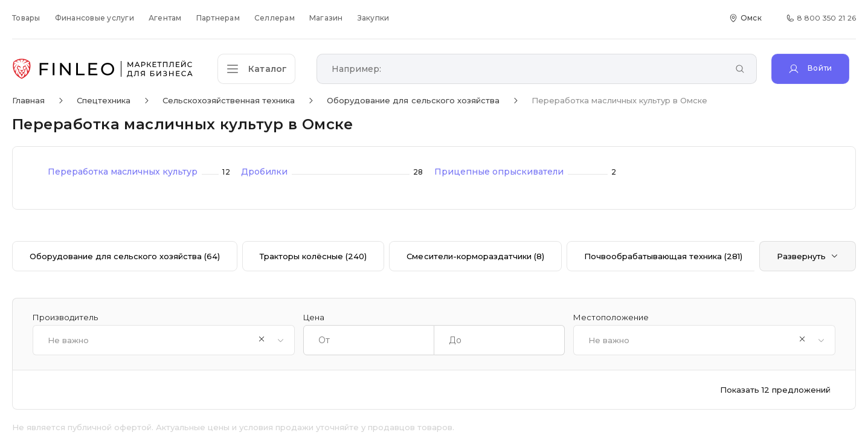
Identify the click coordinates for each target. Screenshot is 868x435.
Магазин (326, 18)
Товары (26, 18)
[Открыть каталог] (260, 69)
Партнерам (218, 18)
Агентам (165, 18)
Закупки (374, 18)
